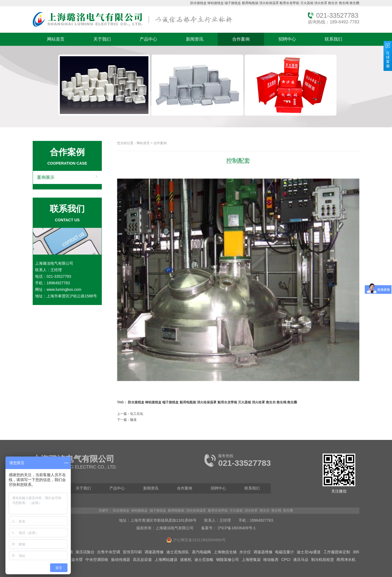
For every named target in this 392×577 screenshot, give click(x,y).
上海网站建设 (166, 560)
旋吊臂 (77, 560)
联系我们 (333, 39)
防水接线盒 (198, 3)
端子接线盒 (233, 3)
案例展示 (46, 177)
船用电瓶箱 (250, 3)
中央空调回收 (97, 560)
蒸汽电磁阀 (201, 552)
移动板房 (271, 560)
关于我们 (102, 39)
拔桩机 (186, 560)
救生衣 (333, 3)
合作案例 (241, 39)
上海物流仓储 (225, 552)
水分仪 (245, 552)
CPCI (286, 560)
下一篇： (127, 420)
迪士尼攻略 (204, 560)
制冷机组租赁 (323, 560)
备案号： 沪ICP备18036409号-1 (228, 528)
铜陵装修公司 (228, 560)
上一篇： (130, 414)
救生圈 (354, 3)
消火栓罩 (321, 3)
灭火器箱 (307, 3)
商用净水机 (346, 560)
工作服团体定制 (337, 552)
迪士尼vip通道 (309, 552)
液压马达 (301, 560)
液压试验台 (85, 552)
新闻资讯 (195, 39)
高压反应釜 (142, 560)
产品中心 (148, 39)
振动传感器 (121, 560)
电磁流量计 (284, 552)
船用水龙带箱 (289, 3)
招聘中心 (287, 39)
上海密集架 (251, 560)
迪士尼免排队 (178, 552)
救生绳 (344, 3)
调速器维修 (154, 552)
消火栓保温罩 (269, 3)
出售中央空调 (109, 552)
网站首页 (56, 39)
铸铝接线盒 (216, 3)
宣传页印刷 (132, 552)
